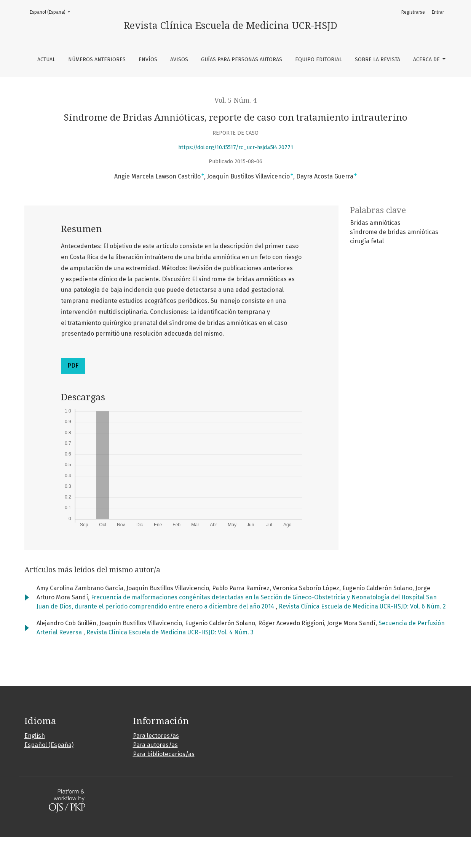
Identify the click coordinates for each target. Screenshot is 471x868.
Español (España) (52, 12)
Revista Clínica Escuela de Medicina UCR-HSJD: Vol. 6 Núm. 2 (362, 606)
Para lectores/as (156, 736)
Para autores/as (155, 745)
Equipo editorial (319, 60)
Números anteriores (97, 60)
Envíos (148, 60)
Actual (46, 60)
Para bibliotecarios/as (164, 754)
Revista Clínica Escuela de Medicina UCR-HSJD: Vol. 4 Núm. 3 (170, 632)
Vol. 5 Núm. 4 (235, 100)
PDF (73, 366)
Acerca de (427, 60)
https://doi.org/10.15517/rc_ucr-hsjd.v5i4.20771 (236, 147)
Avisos (179, 60)
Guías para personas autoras (242, 60)
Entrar (438, 12)
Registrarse (413, 12)
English (35, 736)
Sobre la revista (378, 60)
